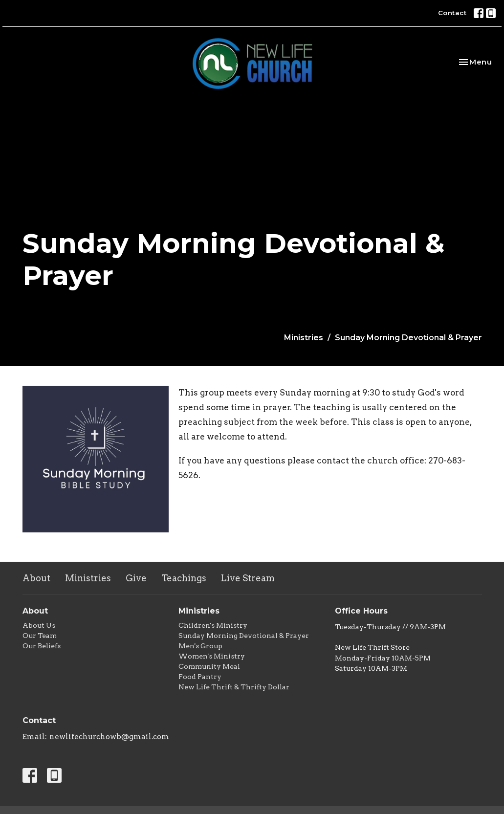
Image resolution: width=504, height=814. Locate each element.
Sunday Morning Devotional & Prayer (244, 636)
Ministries (304, 338)
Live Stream (248, 578)
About (36, 578)
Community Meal (209, 666)
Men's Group (200, 646)
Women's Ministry (212, 656)
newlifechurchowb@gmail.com (109, 737)
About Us (39, 625)
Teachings (184, 578)
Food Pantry (200, 677)
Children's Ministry (213, 625)
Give (136, 578)
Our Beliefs (42, 646)
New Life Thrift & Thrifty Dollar (234, 687)
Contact (452, 13)
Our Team (40, 636)
